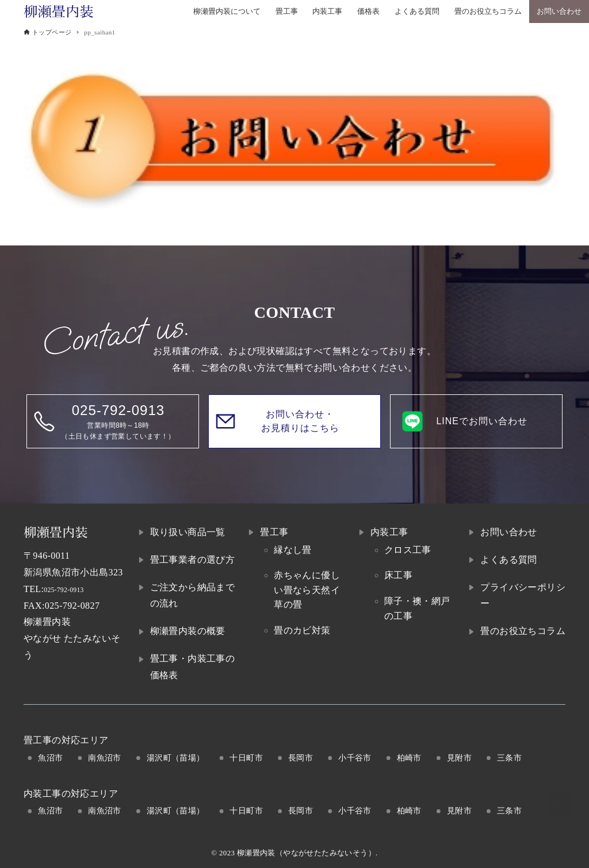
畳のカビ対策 (302, 630)
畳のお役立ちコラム (523, 631)
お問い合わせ (508, 532)
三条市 (509, 758)
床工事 (398, 575)
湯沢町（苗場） (176, 758)
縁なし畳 (293, 550)
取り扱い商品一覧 (188, 532)
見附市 (459, 758)
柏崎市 (409, 758)
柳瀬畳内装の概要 (188, 631)
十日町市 (246, 758)
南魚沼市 (105, 758)
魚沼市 (50, 758)
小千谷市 (355, 758)
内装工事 (389, 532)
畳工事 (274, 532)
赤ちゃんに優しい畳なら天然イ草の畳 (307, 590)
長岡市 (301, 758)
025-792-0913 (71, 589)
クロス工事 (408, 550)
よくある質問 (508, 560)
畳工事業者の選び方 (193, 560)
